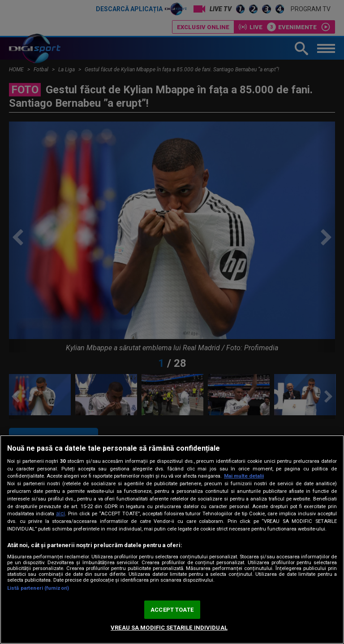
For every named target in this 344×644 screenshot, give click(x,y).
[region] (172, 540)
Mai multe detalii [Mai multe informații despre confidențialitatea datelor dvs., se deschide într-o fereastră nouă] (244, 476)
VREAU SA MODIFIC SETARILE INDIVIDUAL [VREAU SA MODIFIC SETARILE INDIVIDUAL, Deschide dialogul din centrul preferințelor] (169, 628)
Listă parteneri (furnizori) (38, 588)
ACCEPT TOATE (172, 610)
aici (60, 513)
